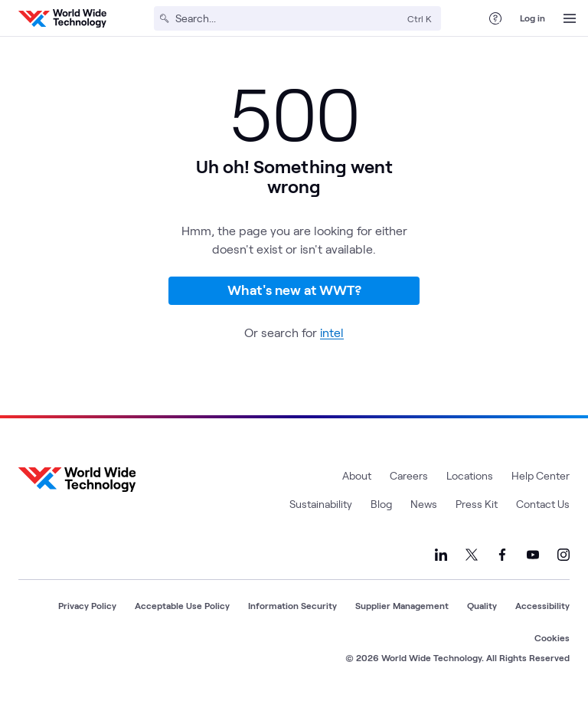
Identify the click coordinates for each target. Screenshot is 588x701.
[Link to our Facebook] (502, 555)
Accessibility (542, 605)
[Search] (288, 18)
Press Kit (477, 504)
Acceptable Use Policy (182, 605)
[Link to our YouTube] (533, 555)
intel (332, 332)
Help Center (541, 475)
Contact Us (543, 504)
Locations (470, 475)
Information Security (292, 605)
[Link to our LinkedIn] (441, 555)
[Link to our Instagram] (563, 555)
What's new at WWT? (294, 290)
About (357, 475)
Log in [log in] (532, 18)
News (424, 504)
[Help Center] (495, 18)
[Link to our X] (472, 555)
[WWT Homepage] (62, 18)
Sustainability (321, 504)
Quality (482, 605)
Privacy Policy (87, 605)
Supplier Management (402, 605)
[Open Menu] (570, 18)
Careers (409, 475)
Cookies (552, 637)
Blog (381, 504)
